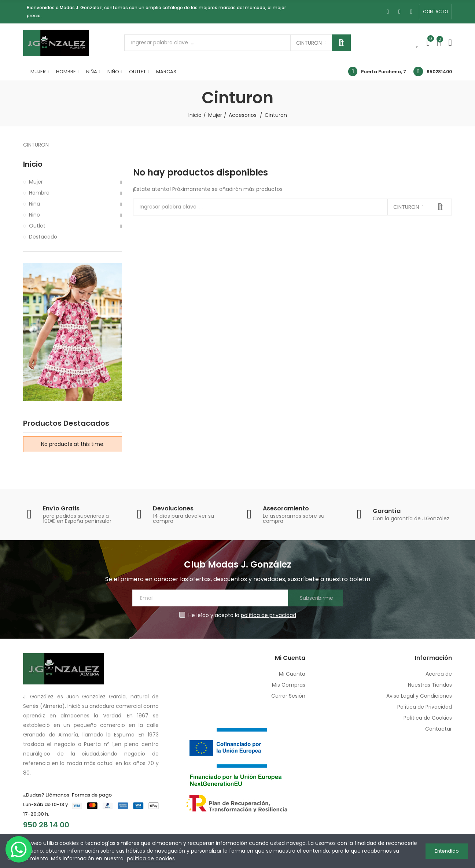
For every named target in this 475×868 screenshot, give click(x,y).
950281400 (439, 72)
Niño (34, 215)
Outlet (37, 226)
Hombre (39, 193)
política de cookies (151, 858)
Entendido (447, 851)
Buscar (341, 43)
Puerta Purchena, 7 (384, 72)
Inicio (33, 164)
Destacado (43, 237)
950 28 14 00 (46, 825)
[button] (435, 12)
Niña (34, 204)
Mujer (36, 182)
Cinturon (309, 43)
